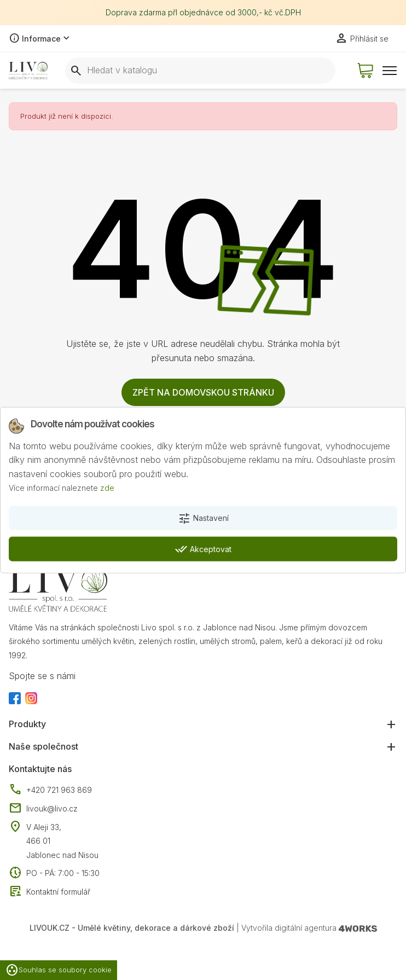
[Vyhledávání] (200, 71)
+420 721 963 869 (50, 790)
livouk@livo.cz (43, 809)
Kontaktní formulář (50, 892)
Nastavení (203, 519)
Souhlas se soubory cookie (59, 970)
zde (107, 488)
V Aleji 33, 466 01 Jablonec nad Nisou (62, 841)
